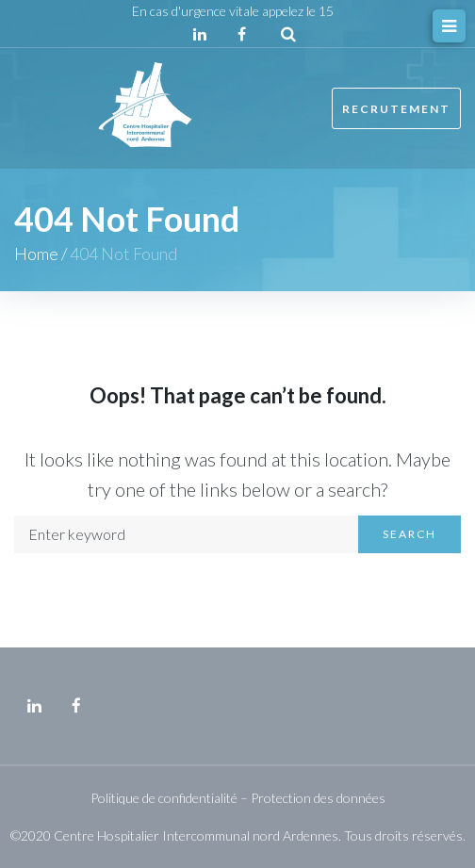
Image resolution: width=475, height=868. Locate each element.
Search (409, 534)
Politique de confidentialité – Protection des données (238, 798)
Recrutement (396, 109)
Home (36, 254)
